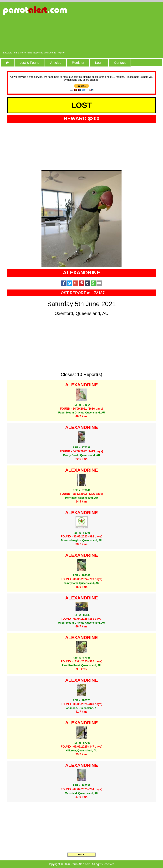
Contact (120, 63)
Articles (56, 63)
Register (78, 63)
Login (99, 63)
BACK (81, 854)
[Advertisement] (124, 28)
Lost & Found (30, 63)
